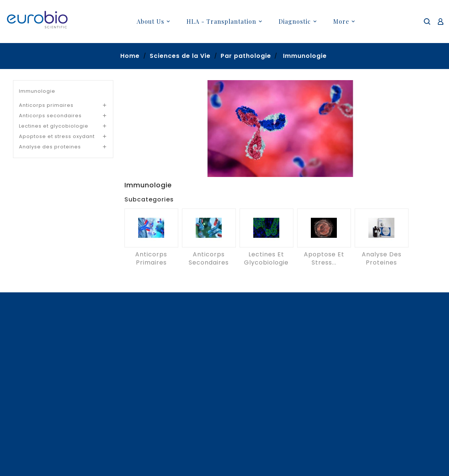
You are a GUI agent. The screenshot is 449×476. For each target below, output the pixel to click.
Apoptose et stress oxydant (57, 136)
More (341, 21)
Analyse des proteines (50, 147)
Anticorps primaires (46, 105)
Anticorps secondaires (50, 116)
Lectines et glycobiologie (54, 126)
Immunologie (37, 91)
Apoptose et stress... (324, 258)
